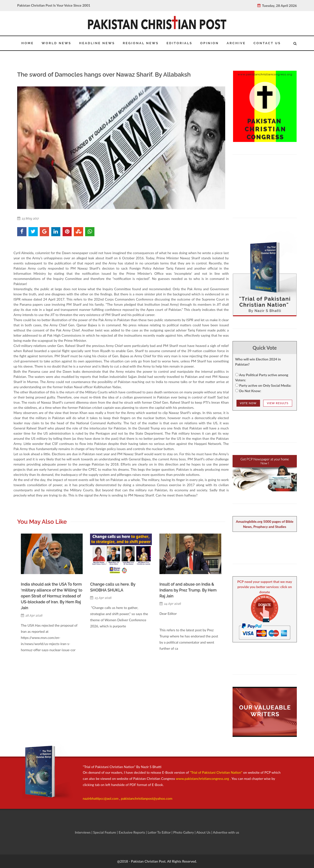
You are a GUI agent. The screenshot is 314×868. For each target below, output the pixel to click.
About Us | (205, 832)
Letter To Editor (160, 832)
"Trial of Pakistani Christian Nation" (217, 772)
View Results (278, 403)
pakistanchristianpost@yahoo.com (147, 798)
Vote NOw (248, 403)
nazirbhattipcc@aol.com (101, 798)
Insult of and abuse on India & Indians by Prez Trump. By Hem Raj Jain (188, 590)
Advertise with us (226, 832)
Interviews (83, 832)
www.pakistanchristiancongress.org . (203, 778)
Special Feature (105, 832)
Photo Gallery (184, 832)
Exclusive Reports (132, 832)
